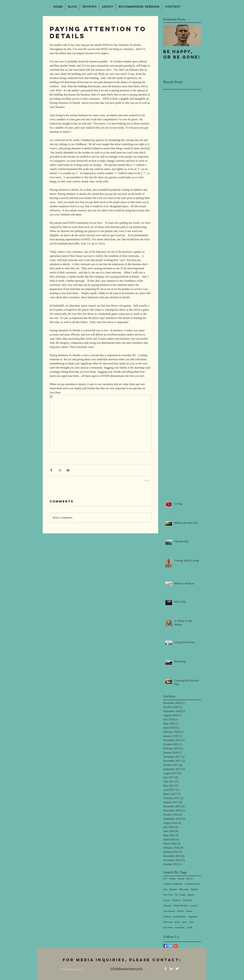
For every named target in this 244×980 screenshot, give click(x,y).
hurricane (168, 922)
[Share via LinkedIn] (68, 470)
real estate (168, 928)
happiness (193, 917)
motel (177, 922)
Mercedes (184, 889)
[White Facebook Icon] (165, 969)
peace (185, 922)
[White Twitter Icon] (177, 969)
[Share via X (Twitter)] (60, 470)
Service (167, 900)
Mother (194, 889)
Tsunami (167, 906)
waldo (190, 928)
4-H (165, 879)
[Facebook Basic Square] (165, 946)
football (167, 917)
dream (189, 911)
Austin (181, 879)
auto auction (169, 911)
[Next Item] (196, 35)
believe (181, 911)
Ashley (172, 879)
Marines (173, 889)
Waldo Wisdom (181, 906)
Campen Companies (173, 884)
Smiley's (177, 900)
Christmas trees (192, 884)
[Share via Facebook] (51, 470)
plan (192, 922)
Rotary (191, 895)
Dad (165, 889)
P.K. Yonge (180, 895)
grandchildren (180, 917)
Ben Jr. (190, 879)
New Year (168, 895)
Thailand (187, 900)
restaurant (180, 928)
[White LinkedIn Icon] (171, 969)
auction (194, 906)
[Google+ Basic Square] (176, 946)
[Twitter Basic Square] (170, 946)
